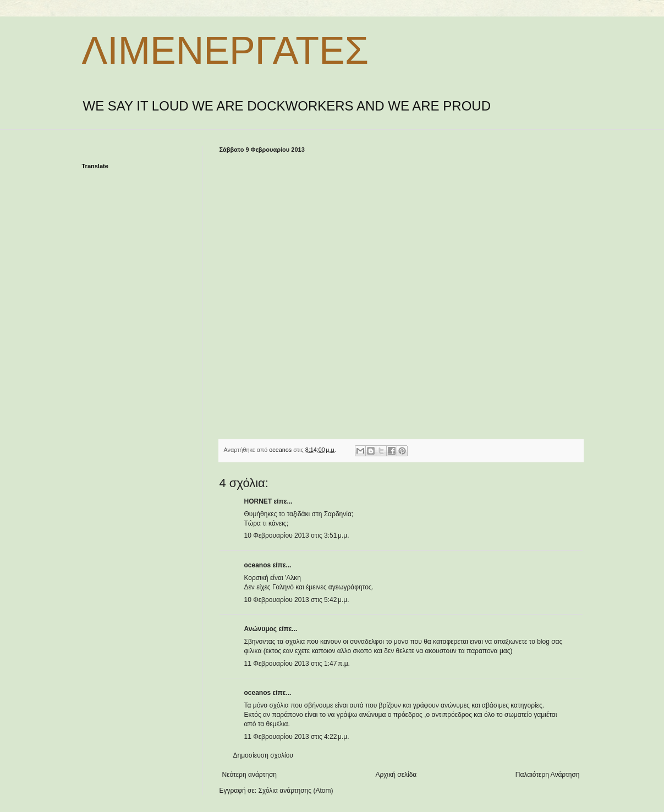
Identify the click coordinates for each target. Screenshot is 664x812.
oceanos (258, 565)
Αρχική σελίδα (396, 775)
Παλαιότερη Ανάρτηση (548, 775)
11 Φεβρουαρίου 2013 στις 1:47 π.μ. (297, 664)
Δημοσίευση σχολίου (263, 755)
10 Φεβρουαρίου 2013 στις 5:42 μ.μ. (297, 600)
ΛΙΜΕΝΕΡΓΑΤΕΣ (225, 51)
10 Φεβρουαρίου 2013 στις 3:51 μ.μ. (297, 535)
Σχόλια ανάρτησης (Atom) (295, 791)
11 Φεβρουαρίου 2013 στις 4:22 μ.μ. (297, 737)
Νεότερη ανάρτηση (249, 775)
